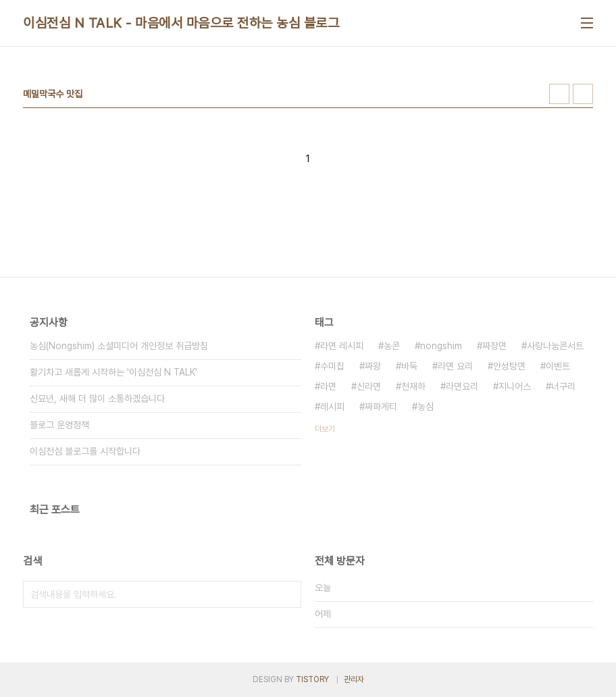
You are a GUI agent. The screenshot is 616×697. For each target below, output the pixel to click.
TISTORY (312, 679)
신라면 (369, 386)
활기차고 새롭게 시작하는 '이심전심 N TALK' (113, 372)
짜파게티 (381, 407)
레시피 (332, 407)
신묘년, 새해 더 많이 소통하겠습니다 (97, 398)
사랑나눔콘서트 (555, 346)
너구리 (563, 386)
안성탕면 (509, 366)
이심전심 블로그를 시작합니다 (85, 451)
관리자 (354, 679)
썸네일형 (559, 94)
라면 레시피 (342, 346)
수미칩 (332, 366)
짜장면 (494, 346)
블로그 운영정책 (59, 425)
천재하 (413, 386)
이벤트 (558, 366)
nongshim (441, 346)
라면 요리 (455, 366)
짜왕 (373, 366)
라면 (328, 386)
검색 (288, 594)
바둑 (409, 366)
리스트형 (583, 94)
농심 (426, 407)
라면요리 (462, 386)
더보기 (325, 429)
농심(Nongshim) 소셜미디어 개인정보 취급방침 (119, 346)
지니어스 (515, 386)
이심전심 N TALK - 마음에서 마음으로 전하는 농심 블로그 (181, 23)
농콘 (392, 346)
